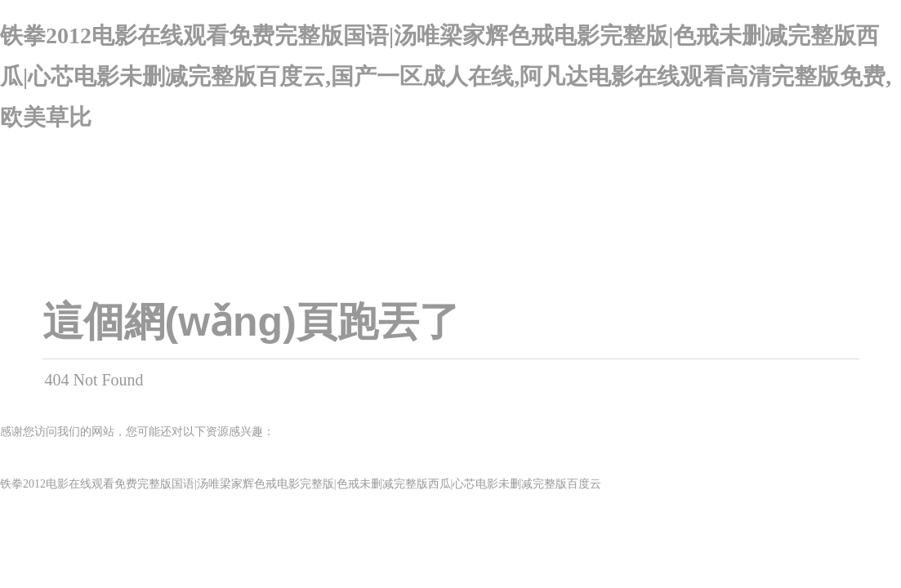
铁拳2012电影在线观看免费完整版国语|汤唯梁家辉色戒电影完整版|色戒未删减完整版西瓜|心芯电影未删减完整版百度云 (301, 484)
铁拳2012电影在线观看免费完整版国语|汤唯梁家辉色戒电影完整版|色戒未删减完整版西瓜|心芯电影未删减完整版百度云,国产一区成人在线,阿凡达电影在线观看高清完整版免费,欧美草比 (446, 76)
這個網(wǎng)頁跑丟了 (251, 322)
